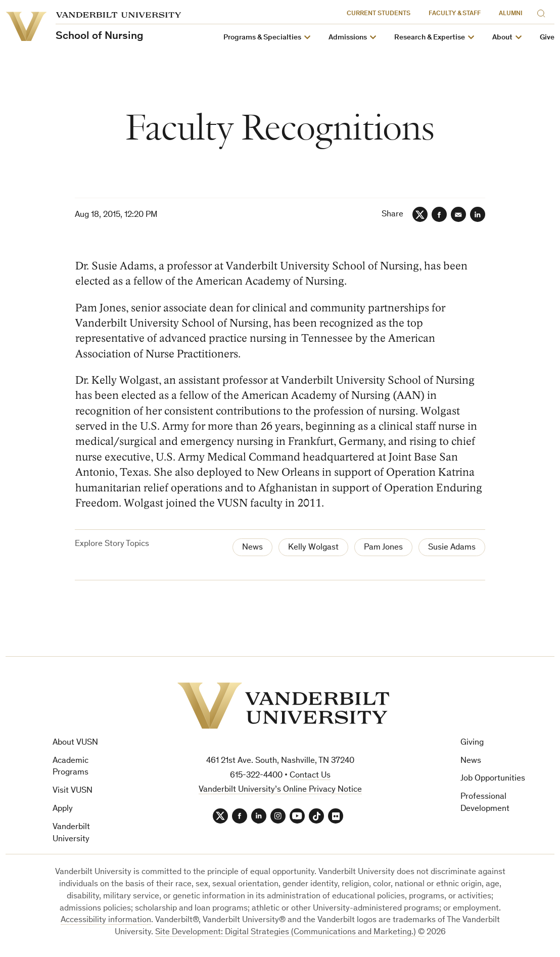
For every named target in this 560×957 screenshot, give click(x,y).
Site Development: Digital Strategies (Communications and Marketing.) (286, 932)
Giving (472, 743)
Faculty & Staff (455, 14)
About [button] (502, 38)
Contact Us (310, 776)
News (252, 548)
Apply (63, 809)
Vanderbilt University (71, 833)
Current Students (379, 14)
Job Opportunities (493, 779)
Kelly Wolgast (313, 548)
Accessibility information (106, 920)
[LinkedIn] (478, 214)
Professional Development (485, 803)
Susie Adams (452, 548)
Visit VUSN (73, 791)
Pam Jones (383, 548)
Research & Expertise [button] (430, 38)
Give (547, 38)
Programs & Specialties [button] (262, 38)
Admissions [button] (348, 38)
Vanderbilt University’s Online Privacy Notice (280, 790)
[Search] (543, 12)
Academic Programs (71, 767)
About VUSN (75, 743)
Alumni (511, 14)
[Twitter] (420, 214)
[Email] (458, 214)
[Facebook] (439, 214)
